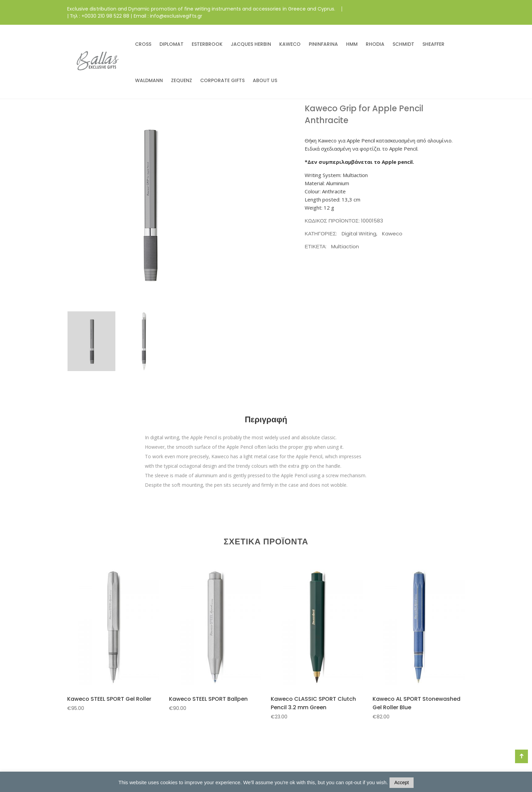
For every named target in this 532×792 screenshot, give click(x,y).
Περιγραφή (266, 419)
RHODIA (375, 44)
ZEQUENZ (182, 80)
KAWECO (290, 44)
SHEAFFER (433, 44)
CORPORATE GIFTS (222, 80)
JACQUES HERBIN (251, 44)
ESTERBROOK (207, 44)
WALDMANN (149, 80)
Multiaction (345, 246)
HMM (352, 44)
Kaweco (392, 234)
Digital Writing (359, 234)
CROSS (143, 44)
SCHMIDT (403, 44)
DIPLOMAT (172, 44)
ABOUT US (265, 80)
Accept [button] (402, 783)
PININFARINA (323, 44)
